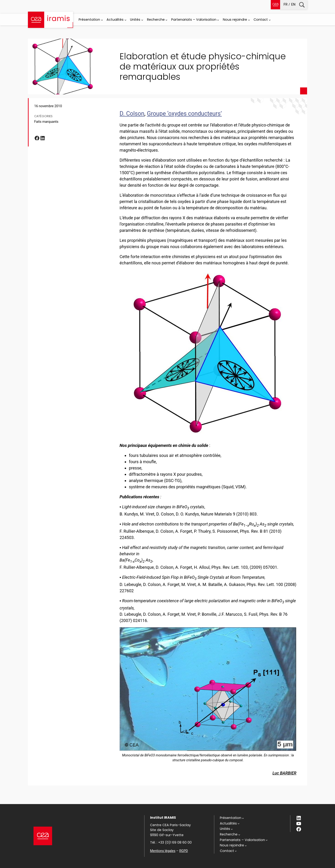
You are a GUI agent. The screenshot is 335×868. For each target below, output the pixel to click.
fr (286, 5)
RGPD (183, 851)
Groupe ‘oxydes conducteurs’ (184, 114)
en (293, 5)
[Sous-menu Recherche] (166, 20)
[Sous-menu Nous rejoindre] (249, 20)
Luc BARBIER (284, 773)
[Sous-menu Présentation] (102, 20)
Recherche (302, 5)
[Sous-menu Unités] (142, 20)
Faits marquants (46, 122)
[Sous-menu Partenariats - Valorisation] (218, 20)
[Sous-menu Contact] (270, 20)
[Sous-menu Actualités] (126, 20)
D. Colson (132, 114)
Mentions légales (163, 851)
